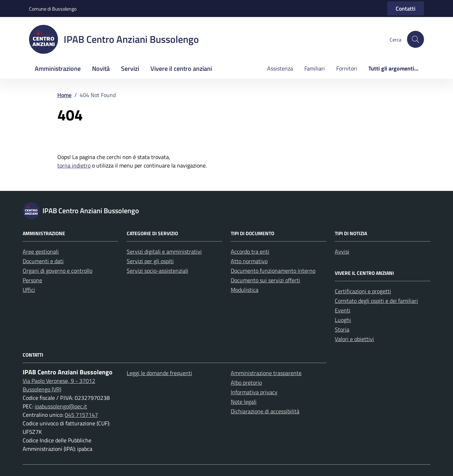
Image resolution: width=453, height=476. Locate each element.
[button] (415, 39)
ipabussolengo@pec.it (61, 406)
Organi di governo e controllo (58, 271)
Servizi (130, 69)
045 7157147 (81, 415)
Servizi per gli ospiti (150, 261)
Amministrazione (58, 69)
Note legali (244, 402)
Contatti (406, 8)
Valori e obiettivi (354, 339)
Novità (101, 69)
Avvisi (342, 251)
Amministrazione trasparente (266, 373)
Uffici (29, 290)
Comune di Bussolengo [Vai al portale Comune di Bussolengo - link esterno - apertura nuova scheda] (53, 9)
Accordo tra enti (250, 251)
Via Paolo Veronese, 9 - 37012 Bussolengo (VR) (59, 385)
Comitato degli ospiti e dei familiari (376, 301)
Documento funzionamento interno (273, 271)
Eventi (343, 310)
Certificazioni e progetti (363, 291)
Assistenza (280, 68)
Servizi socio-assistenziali (157, 271)
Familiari (315, 68)
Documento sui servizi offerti (265, 280)
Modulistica (245, 290)
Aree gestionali (41, 251)
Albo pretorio (246, 382)
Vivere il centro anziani (181, 69)
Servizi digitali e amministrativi (164, 251)
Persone (32, 280)
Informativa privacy (254, 392)
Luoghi (343, 320)
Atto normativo (249, 261)
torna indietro (74, 165)
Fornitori (347, 68)
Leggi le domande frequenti (159, 373)
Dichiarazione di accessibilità (265, 411)
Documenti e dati (43, 261)
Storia (342, 329)
